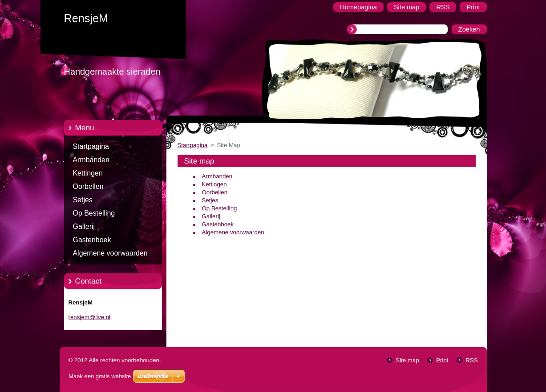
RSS (471, 360)
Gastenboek (92, 240)
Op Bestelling (94, 213)
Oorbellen (88, 186)
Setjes (83, 200)
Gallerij (84, 226)
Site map (407, 360)
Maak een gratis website (100, 376)
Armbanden (91, 160)
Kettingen (88, 173)
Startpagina (91, 146)
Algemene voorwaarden (110, 253)
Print (442, 360)
